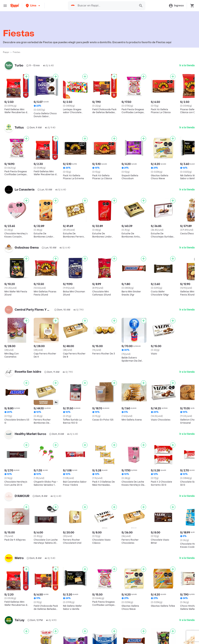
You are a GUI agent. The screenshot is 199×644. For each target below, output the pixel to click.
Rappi (6, 52)
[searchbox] (106, 6)
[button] (33, 6)
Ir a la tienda (187, 65)
